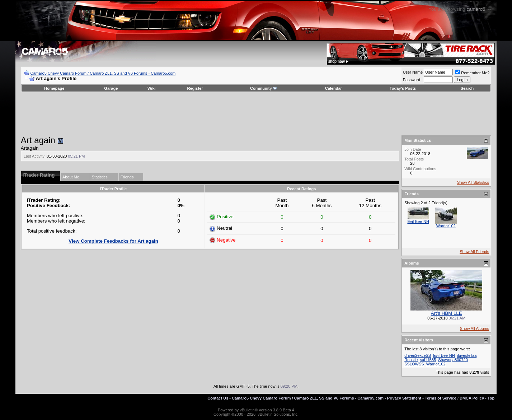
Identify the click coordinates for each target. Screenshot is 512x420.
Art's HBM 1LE (447, 313)
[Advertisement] (256, 114)
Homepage (54, 88)
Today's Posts (403, 88)
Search (467, 88)
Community (264, 88)
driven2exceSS (418, 355)
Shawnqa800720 (453, 360)
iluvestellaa (467, 355)
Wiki (152, 88)
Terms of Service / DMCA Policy (454, 398)
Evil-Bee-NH (418, 221)
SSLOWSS (414, 364)
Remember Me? (472, 73)
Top (491, 398)
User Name (413, 72)
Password (412, 80)
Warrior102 (446, 226)
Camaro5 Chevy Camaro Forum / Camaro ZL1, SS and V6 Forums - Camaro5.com (103, 73)
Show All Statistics (473, 182)
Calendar (333, 88)
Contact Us (218, 398)
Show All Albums (475, 328)
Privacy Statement (404, 398)
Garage (111, 88)
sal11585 (428, 360)
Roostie (411, 360)
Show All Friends (474, 252)
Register (195, 88)
